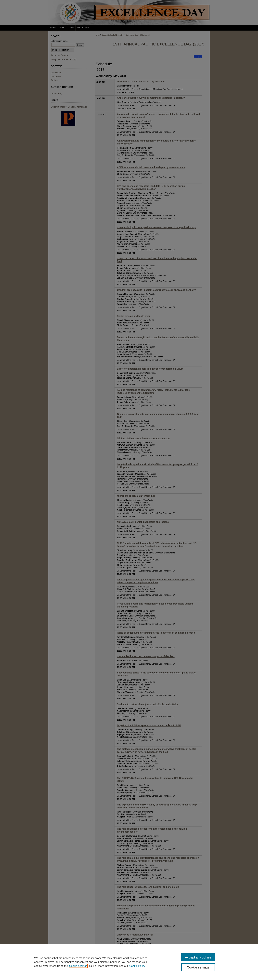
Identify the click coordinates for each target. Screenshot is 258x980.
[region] (129, 962)
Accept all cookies (198, 957)
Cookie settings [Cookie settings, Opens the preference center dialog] (198, 967)
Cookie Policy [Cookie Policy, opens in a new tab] (137, 966)
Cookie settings (78, 966)
